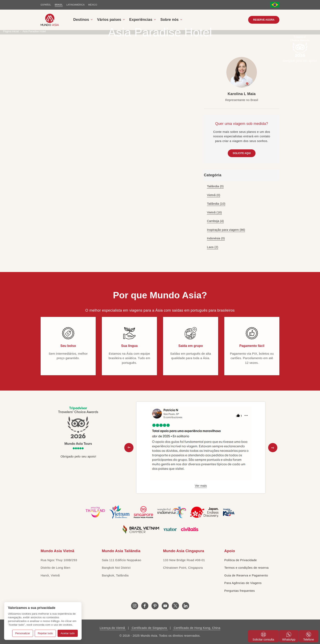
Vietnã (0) (214, 195)
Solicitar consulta (263, 637)
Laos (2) (213, 247)
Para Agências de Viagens (243, 583)
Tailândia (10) (216, 204)
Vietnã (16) (214, 212)
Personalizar (23, 633)
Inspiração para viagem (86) (226, 230)
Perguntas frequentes (239, 591)
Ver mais (201, 486)
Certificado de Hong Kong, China (197, 628)
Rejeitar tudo (45, 633)
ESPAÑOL (46, 5)
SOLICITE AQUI (242, 153)
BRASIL (59, 5)
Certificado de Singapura (149, 628)
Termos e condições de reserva (246, 568)
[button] (129, 448)
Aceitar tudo (68, 633)
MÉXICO (93, 5)
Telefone (309, 637)
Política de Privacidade (241, 560)
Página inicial (11, 31)
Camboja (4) (215, 221)
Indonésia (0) (216, 238)
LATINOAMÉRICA (75, 5)
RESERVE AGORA (264, 20)
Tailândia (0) (215, 186)
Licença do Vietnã (113, 628)
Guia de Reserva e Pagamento (246, 575)
